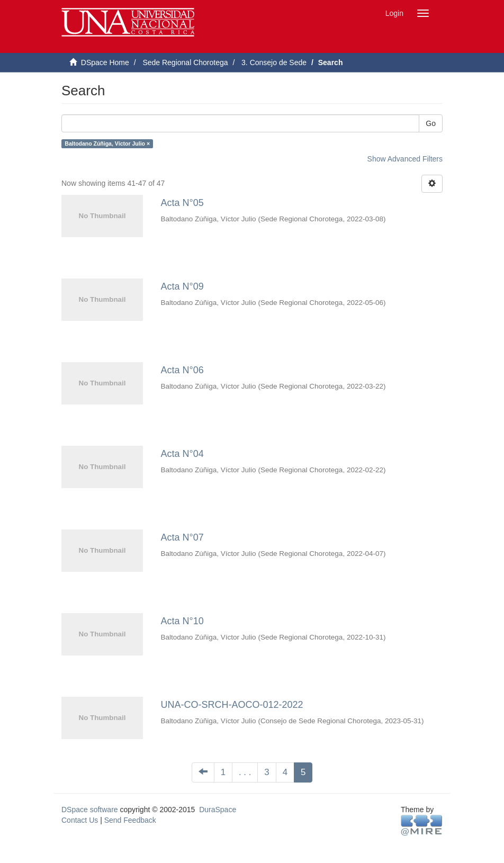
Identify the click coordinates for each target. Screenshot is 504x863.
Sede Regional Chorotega (185, 62)
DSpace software (90, 810)
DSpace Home (105, 62)
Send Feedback (130, 820)
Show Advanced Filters (405, 159)
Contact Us (80, 820)
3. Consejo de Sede (274, 62)
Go (431, 123)
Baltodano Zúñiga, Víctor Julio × (107, 143)
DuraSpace (218, 810)
